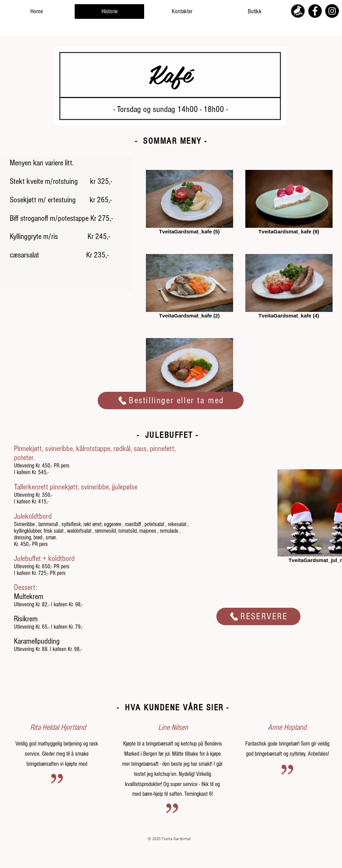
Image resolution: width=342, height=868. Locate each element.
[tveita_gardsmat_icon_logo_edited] (298, 11)
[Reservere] (258, 616)
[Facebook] (315, 11)
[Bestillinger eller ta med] (171, 401)
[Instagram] (332, 11)
